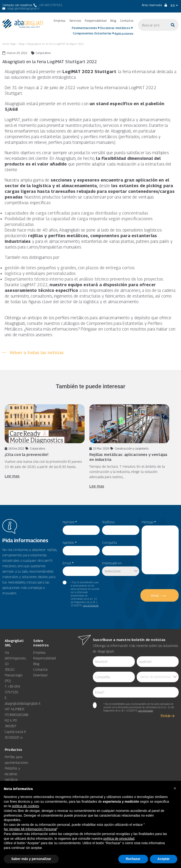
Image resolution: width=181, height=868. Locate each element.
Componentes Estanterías (92, 33)
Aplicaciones (124, 33)
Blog (113, 21)
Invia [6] (165, 716)
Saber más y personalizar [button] (31, 859)
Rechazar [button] (133, 859)
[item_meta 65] (95, 705)
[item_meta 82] (81, 571)
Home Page (9, 44)
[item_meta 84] (114, 677)
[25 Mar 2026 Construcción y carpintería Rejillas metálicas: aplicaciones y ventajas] (129, 446)
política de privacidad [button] (119, 839)
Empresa (60, 21)
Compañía (109, 542)
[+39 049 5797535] (48, 5)
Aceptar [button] (164, 859)
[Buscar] (173, 25)
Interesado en (112, 563)
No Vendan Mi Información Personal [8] (30, 829)
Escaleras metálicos (115, 28)
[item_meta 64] (136, 692)
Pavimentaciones (84, 28)
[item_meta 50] (121, 551)
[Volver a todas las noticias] (33, 353)
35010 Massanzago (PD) (14, 675)
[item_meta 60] (65, 583)
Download (40, 675)
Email (68, 563)
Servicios (75, 21)
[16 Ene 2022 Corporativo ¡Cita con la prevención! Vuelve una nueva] (45, 441)
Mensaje (149, 522)
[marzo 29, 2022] (15, 53)
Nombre (70, 522)
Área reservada (154, 5)
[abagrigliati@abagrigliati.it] (21, 8)
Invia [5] (155, 595)
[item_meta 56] (81, 551)
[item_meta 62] (114, 662)
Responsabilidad (96, 21)
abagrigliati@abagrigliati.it (23, 703)
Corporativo (43, 53)
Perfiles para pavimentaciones (16, 760)
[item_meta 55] (81, 530)
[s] (152, 25)
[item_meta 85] (158, 662)
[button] (175, 788)
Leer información (91, 605)
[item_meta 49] (121, 530)
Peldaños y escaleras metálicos (12, 774)
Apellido (70, 542)
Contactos (127, 21)
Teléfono (108, 522)
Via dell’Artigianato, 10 (15, 658)
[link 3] (23, 24)
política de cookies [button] (25, 806)
